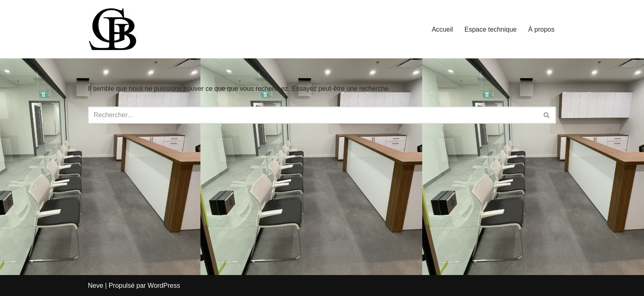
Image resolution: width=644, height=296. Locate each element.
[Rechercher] (313, 115)
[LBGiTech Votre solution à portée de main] (113, 29)
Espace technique (491, 29)
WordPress (164, 286)
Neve (95, 286)
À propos (541, 29)
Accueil (442, 29)
